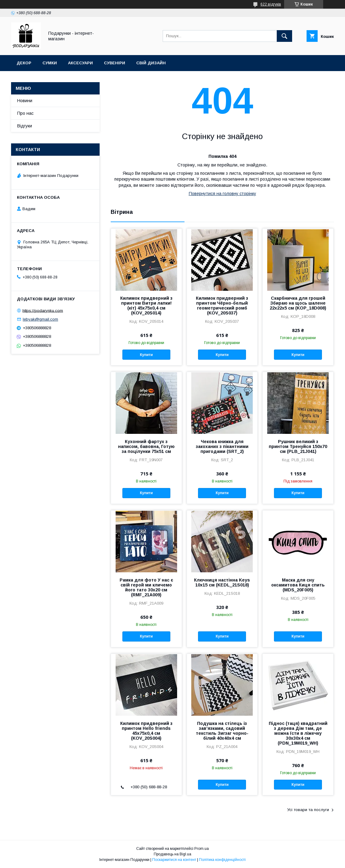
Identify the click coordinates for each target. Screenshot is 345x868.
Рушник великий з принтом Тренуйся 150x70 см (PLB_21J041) (298, 446)
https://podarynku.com (43, 310)
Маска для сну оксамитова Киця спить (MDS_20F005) (298, 585)
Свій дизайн (151, 63)
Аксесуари (80, 63)
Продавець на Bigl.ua (172, 854)
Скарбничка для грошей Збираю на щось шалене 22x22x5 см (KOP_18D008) (298, 303)
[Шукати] (284, 36)
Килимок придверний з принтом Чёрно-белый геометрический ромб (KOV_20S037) (222, 306)
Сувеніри (115, 63)
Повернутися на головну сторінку (222, 194)
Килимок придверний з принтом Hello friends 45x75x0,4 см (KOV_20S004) (146, 731)
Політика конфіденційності (222, 860)
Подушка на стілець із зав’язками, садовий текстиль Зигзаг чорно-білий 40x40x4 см (222, 731)
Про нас (25, 113)
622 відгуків (271, 4)
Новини (25, 101)
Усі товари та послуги (308, 810)
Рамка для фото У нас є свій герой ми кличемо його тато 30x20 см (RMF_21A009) (146, 587)
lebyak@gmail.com (40, 319)
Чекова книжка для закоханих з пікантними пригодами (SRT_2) (222, 446)
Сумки (50, 63)
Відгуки (25, 126)
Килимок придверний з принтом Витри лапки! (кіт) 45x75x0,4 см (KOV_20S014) (146, 306)
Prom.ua (202, 849)
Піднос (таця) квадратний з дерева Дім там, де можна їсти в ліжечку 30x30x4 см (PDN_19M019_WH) (298, 733)
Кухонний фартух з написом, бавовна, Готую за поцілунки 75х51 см (146, 446)
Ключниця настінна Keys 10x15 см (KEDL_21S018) (222, 582)
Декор (24, 63)
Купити (146, 355)
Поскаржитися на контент (174, 860)
